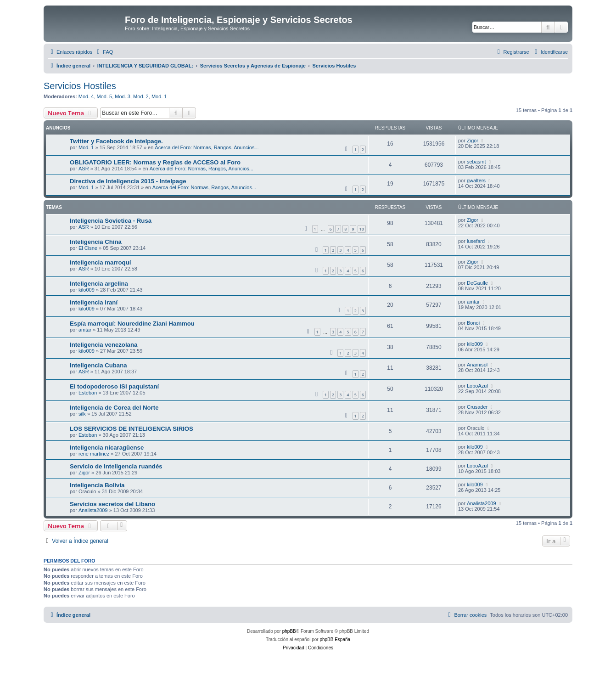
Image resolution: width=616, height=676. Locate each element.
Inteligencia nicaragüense (107, 448)
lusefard (476, 241)
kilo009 (87, 290)
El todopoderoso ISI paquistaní (114, 386)
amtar (473, 302)
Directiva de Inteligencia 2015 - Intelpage (128, 181)
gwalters (476, 180)
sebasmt (476, 162)
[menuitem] (104, 52)
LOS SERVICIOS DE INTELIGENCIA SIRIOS (132, 429)
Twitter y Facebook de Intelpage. (116, 141)
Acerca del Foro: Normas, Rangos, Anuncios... (207, 147)
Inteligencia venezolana (104, 345)
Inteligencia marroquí (100, 262)
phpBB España (335, 639)
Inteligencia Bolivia (97, 485)
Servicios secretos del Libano (112, 504)
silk (82, 414)
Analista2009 (93, 510)
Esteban (88, 393)
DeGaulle (477, 283)
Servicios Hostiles (80, 86)
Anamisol (477, 365)
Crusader (477, 407)
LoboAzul (477, 386)
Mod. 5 (105, 96)
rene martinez (94, 454)
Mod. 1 (159, 96)
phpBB (289, 631)
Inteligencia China (96, 242)
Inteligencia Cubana (98, 365)
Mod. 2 (141, 96)
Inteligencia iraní (94, 302)
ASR (84, 169)
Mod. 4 (86, 96)
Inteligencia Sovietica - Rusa (111, 221)
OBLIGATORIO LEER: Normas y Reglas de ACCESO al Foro (155, 162)
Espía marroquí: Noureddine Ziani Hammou (132, 324)
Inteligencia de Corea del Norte (114, 408)
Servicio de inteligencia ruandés (116, 466)
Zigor (473, 141)
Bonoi (473, 323)
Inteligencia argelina (99, 284)
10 (362, 229)
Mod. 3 (123, 96)
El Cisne (88, 248)
